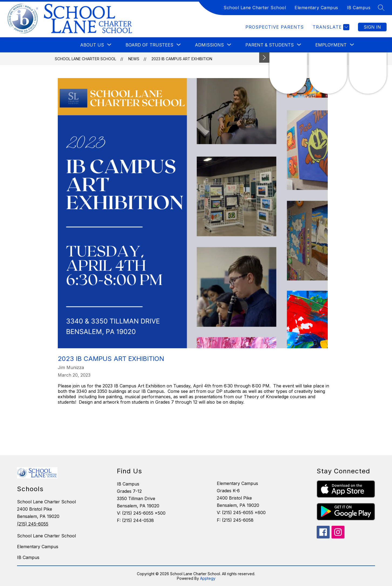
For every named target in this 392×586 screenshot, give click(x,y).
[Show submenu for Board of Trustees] (149, 45)
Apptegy (208, 578)
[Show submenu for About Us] (92, 45)
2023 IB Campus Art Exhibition (182, 59)
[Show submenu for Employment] (331, 45)
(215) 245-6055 (33, 524)
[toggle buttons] (264, 58)
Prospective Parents (275, 27)
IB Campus (359, 8)
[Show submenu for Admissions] (209, 45)
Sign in (372, 27)
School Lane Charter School (255, 8)
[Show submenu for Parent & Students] (270, 45)
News (134, 59)
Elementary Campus (316, 8)
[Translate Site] (330, 27)
